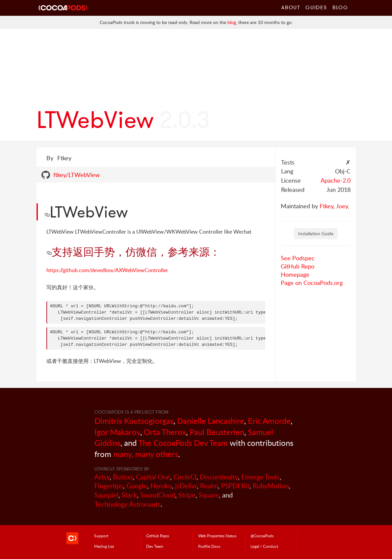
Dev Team (155, 546)
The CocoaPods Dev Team (183, 443)
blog (232, 22)
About (291, 7)
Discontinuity (219, 477)
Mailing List (104, 546)
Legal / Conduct (264, 546)
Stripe (187, 495)
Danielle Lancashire (211, 421)
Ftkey (327, 206)
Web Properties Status (217, 536)
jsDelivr (186, 486)
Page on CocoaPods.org (312, 283)
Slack (129, 495)
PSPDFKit (235, 486)
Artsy (102, 477)
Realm (209, 486)
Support (101, 536)
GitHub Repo (298, 266)
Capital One (153, 477)
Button (123, 477)
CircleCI (185, 477)
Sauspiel (106, 495)
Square (209, 495)
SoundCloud (158, 495)
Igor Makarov (117, 432)
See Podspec (298, 258)
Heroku (161, 486)
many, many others (146, 454)
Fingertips (109, 486)
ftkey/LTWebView (77, 175)
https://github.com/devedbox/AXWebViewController (107, 270)
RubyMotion (271, 486)
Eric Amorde (269, 421)
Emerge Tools (261, 477)
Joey (342, 206)
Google (137, 486)
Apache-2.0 (336, 180)
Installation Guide (316, 233)
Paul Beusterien (217, 432)
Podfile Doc (209, 546)
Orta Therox (165, 432)
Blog (340, 7)
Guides (316, 7)
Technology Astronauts (128, 504)
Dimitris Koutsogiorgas (134, 421)
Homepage (295, 274)
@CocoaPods (262, 536)
